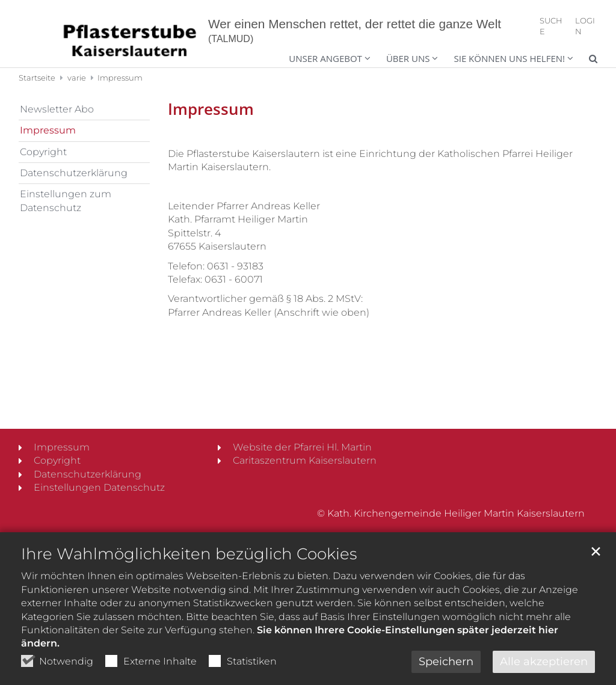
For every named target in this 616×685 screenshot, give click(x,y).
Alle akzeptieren (544, 662)
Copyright (43, 152)
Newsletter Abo (57, 109)
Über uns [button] (408, 58)
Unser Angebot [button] (325, 58)
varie (77, 78)
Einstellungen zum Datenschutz (66, 201)
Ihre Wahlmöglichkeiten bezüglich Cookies (189, 554)
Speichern (446, 662)
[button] (506, 60)
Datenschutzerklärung (74, 173)
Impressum (120, 78)
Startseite (37, 78)
